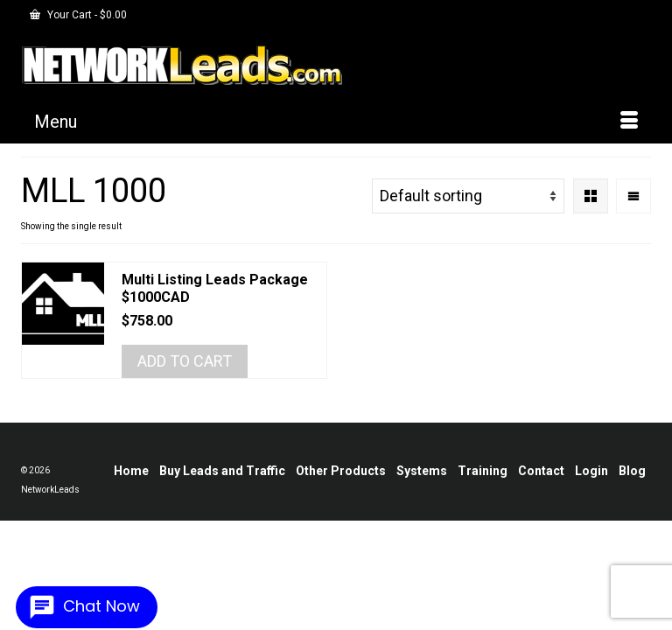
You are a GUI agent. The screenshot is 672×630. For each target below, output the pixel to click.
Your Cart (78, 15)
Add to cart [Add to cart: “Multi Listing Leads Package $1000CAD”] (185, 361)
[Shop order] (468, 196)
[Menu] (336, 122)
